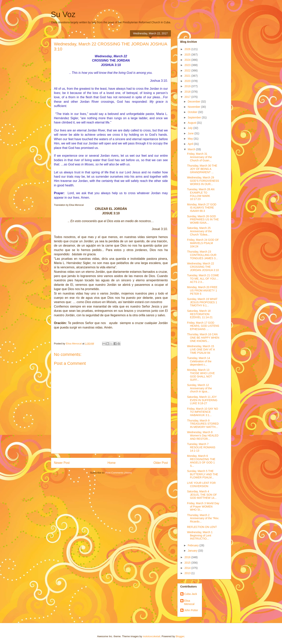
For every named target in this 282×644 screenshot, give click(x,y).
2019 (188, 86)
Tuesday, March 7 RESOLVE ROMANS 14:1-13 (201, 447)
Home (112, 463)
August (192, 123)
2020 (188, 81)
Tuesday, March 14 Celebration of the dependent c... (199, 361)
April (191, 144)
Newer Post (62, 463)
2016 (188, 557)
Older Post (161, 463)
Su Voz (63, 14)
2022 (188, 70)
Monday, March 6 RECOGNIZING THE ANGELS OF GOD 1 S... (201, 461)
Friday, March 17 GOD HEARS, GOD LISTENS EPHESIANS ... (203, 326)
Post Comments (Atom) (119, 473)
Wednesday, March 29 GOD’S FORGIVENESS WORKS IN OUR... (203, 181)
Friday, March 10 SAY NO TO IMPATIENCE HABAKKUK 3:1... (203, 412)
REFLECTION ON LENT (202, 527)
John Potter (191, 610)
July (191, 128)
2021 (188, 76)
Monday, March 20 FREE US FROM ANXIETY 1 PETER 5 (202, 290)
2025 (188, 55)
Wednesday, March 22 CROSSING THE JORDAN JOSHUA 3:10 (203, 267)
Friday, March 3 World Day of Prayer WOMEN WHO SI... (203, 507)
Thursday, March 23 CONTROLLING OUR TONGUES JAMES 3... (202, 255)
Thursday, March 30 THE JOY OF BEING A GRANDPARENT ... (202, 169)
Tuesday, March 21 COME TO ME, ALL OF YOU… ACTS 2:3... (203, 279)
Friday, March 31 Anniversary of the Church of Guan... (199, 157)
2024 (188, 60)
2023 (188, 65)
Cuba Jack (191, 594)
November (194, 107)
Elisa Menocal (189, 602)
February (194, 545)
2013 (188, 573)
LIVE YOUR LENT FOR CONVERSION (201, 485)
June (191, 133)
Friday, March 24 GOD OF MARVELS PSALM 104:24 (203, 243)
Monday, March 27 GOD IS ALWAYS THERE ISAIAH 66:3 (202, 208)
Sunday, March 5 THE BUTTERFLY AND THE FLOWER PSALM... (203, 474)
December (194, 102)
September (195, 117)
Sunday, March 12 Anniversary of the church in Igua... (199, 388)
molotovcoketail (152, 636)
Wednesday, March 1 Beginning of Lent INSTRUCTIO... (200, 535)
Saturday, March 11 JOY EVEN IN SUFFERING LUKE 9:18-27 (202, 400)
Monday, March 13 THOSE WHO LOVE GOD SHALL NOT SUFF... (201, 375)
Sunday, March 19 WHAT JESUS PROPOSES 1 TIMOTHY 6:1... (202, 302)
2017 (188, 97)
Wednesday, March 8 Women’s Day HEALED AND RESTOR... (203, 435)
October (193, 112)
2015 (188, 563)
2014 (188, 568)
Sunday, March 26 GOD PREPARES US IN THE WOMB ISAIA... (203, 220)
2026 (188, 49)
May (191, 139)
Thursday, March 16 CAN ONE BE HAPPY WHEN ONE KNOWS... (203, 338)
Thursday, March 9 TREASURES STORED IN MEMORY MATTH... (203, 424)
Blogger (180, 636)
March (192, 149)
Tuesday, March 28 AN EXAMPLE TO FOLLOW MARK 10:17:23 (201, 194)
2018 (188, 92)
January (193, 551)
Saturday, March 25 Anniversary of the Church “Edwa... (199, 231)
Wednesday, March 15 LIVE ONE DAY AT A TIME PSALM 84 (201, 349)
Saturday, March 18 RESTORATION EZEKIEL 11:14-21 (200, 314)
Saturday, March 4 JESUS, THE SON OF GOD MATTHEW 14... (202, 495)
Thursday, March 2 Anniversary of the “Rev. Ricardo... (203, 518)
